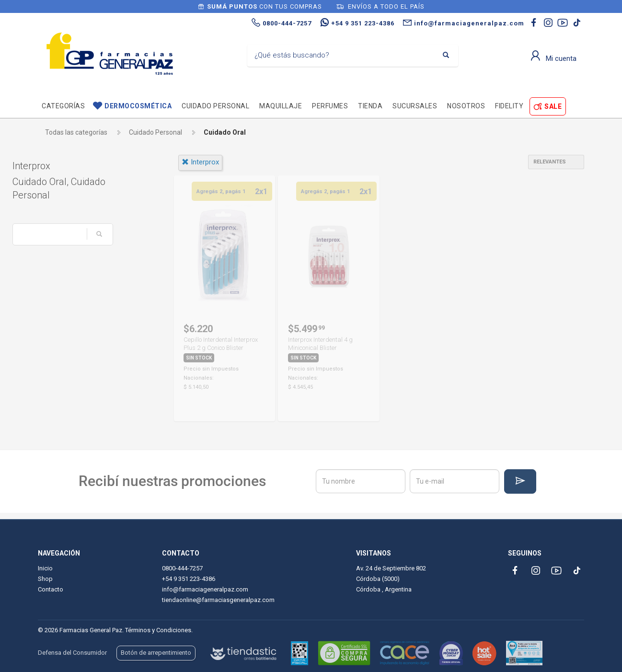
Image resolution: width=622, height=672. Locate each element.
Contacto (51, 589)
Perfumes (330, 106)
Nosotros (466, 106)
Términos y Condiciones (158, 630)
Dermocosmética (138, 106)
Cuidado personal (215, 106)
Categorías (63, 106)
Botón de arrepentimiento (156, 653)
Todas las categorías (76, 132)
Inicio (45, 568)
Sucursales (415, 106)
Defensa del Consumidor (72, 653)
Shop (45, 579)
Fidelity (509, 106)
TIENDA (370, 106)
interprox (200, 162)
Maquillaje (281, 106)
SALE (553, 106)
